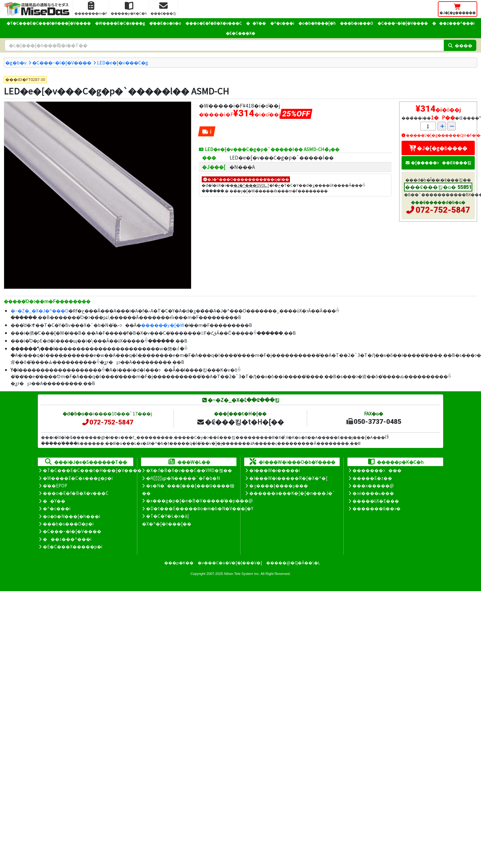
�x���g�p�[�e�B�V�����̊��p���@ (199, 500)
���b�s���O (357, 23)
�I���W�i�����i (275, 470)
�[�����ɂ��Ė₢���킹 (438, 162)
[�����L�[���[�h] (224, 45)
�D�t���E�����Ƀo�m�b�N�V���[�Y (200, 508)
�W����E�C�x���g (120, 23)
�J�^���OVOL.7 (251, 185)
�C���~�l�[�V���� (403, 23)
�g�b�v (16, 62)
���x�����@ (373, 485)
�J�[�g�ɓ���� (438, 148)
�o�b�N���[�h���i (71, 516)
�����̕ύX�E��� (376, 501)
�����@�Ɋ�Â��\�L (293, 563)
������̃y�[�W (163, 325)
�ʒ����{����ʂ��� (279, 485)
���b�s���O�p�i (68, 524)
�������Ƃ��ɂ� (377, 508)
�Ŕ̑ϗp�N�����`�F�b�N (183, 478)
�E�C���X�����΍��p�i (73, 546)
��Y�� (256, 23)
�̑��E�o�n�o (165, 23)
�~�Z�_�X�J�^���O (40, 310)
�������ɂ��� (377, 470)
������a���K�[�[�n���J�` (292, 493)
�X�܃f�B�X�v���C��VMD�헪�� (189, 470)
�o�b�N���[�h (317, 23)
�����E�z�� (372, 478)
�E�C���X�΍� (240, 33)
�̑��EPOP (55, 485)
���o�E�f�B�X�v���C (214, 23)
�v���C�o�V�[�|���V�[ (230, 563)
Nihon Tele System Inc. (242, 574)
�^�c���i (282, 23)
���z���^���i (453, 23)
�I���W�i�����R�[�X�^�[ (288, 478)
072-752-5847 (443, 210)
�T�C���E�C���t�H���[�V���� (49, 23)
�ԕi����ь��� (373, 493)
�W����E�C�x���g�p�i (78, 478)
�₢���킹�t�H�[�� (240, 422)
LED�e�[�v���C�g (123, 62)
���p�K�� (179, 563)
